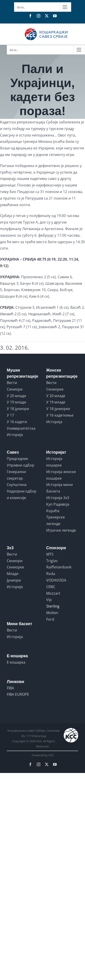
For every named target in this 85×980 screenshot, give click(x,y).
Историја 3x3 (58, 498)
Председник (17, 459)
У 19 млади (16, 402)
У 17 (10, 415)
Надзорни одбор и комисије (22, 494)
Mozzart (53, 593)
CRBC (51, 587)
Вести (12, 383)
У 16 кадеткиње (60, 415)
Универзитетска (21, 428)
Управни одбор (21, 465)
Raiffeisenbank (59, 567)
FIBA (10, 688)
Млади (13, 574)
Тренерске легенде (56, 520)
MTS (50, 554)
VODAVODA (56, 580)
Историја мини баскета (59, 488)
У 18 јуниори (18, 409)
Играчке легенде (61, 530)
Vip (49, 600)
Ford (50, 619)
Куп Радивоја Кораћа (58, 508)
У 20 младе (56, 396)
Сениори (15, 389)
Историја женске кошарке (61, 475)
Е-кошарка (16, 662)
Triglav (52, 561)
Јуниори (14, 580)
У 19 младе (56, 402)
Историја (15, 435)
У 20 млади (16, 396)
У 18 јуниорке (58, 409)
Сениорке (55, 389)
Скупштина (17, 485)
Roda (51, 574)
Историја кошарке (54, 462)
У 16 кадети (17, 422)
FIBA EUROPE (18, 694)
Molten (52, 613)
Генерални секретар (16, 475)
